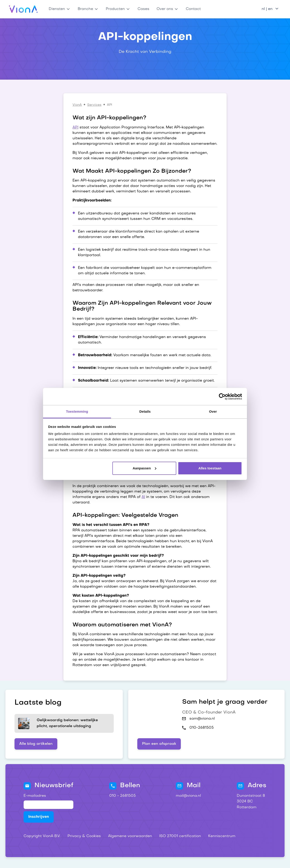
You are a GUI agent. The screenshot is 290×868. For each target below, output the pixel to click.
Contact (193, 9)
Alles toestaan (210, 468)
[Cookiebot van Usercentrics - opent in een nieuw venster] (222, 397)
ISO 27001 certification (180, 836)
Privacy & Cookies (84, 836)
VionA (77, 105)
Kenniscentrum (222, 836)
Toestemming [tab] (77, 411)
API (75, 128)
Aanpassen (145, 468)
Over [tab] (213, 411)
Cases (143, 9)
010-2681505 (202, 728)
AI (143, 497)
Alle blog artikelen (36, 744)
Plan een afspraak (159, 744)
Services (94, 105)
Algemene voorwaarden (130, 836)
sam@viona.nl (202, 719)
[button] (60, 9)
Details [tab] (145, 411)
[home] (23, 9)
